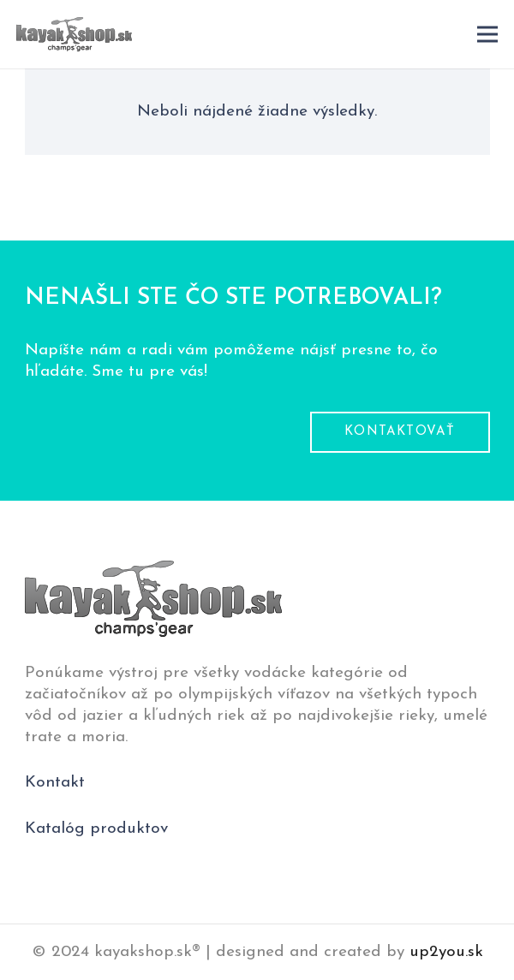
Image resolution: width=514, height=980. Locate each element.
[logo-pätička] (74, 34)
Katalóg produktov (96, 829)
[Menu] (487, 34)
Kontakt (55, 783)
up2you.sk (446, 952)
